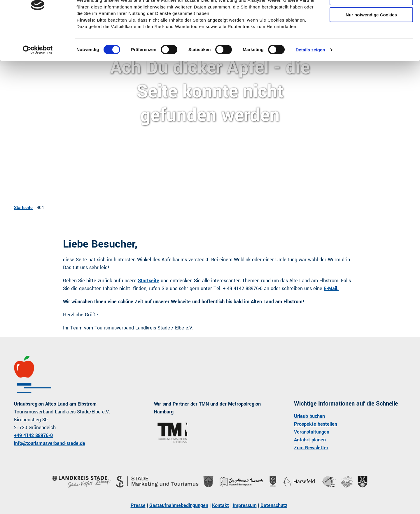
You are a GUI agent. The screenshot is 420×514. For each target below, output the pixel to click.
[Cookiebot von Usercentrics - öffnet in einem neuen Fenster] (38, 84)
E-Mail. (331, 288)
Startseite (23, 208)
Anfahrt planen (310, 440)
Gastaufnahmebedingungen (179, 505)
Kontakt (220, 505)
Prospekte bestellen (316, 424)
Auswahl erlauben (371, 32)
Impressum (245, 505)
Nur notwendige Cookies (371, 49)
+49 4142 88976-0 (33, 435)
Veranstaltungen (312, 432)
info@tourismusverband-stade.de (50, 443)
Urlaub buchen (309, 416)
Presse (138, 505)
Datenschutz (274, 505)
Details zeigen (310, 84)
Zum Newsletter (311, 448)
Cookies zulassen (371, 14)
